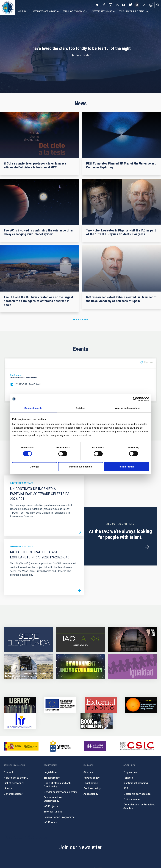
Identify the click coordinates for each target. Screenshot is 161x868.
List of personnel (14, 783)
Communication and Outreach (132, 11)
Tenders (128, 778)
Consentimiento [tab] (33, 408)
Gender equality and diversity (60, 792)
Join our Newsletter (80, 847)
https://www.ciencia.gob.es (21, 746)
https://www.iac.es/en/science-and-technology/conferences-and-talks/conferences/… (133, 640)
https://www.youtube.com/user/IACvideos (124, 5)
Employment (131, 772)
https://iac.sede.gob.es (28, 640)
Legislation (50, 772)
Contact (8, 772)
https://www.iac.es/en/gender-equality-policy (133, 667)
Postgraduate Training (102, 11)
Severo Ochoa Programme (59, 817)
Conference (16, 375)
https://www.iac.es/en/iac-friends (141, 705)
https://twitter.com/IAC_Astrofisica (97, 5)
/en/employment (147, 547)
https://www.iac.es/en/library (20, 705)
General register (13, 794)
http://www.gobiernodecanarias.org (61, 746)
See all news (80, 320)
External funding (53, 812)
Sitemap (88, 772)
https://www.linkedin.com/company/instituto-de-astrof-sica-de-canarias (117, 5)
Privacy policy (92, 778)
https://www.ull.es (96, 746)
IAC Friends (50, 822)
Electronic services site (137, 794)
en (144, 5)
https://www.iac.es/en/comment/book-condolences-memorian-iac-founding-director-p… (97, 721)
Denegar (34, 467)
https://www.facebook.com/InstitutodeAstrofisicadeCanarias (104, 5)
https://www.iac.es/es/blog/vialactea (137, 5)
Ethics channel (132, 799)
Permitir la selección (80, 467)
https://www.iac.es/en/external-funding (101, 705)
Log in (151, 5)
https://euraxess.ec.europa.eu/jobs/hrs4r (20, 721)
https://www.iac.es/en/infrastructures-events (28, 667)
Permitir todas (126, 467)
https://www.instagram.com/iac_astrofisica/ (111, 5)
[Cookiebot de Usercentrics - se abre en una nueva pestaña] (135, 399)
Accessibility (91, 794)
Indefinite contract (22, 483)
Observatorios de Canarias (44, 11)
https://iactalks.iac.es (80, 640)
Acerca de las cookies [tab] (128, 408)
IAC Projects (51, 806)
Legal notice (91, 783)
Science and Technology (74, 11)
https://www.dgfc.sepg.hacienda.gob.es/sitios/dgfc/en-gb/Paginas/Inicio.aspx (60, 705)
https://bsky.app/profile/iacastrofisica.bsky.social (130, 5)
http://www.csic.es (137, 746)
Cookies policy (92, 788)
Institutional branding (136, 783)
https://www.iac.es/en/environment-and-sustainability (80, 667)
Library (8, 788)
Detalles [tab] (80, 408)
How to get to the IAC (16, 778)
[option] (80, 380)
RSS (126, 788)
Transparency (52, 778)
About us (22, 11)
